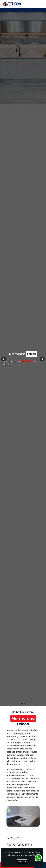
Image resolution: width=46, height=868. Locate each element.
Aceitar (22, 862)
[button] (43, 4)
